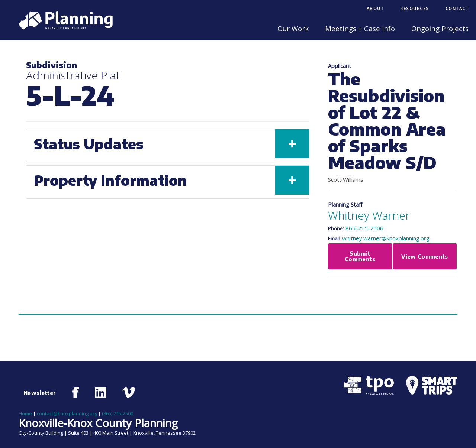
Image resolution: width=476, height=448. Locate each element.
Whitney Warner (369, 215)
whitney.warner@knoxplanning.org (386, 238)
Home (25, 413)
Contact (457, 8)
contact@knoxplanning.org (67, 413)
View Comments (425, 256)
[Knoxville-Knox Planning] (62, 27)
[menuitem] (375, 9)
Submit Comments (360, 256)
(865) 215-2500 (118, 413)
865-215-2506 (364, 228)
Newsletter (40, 393)
